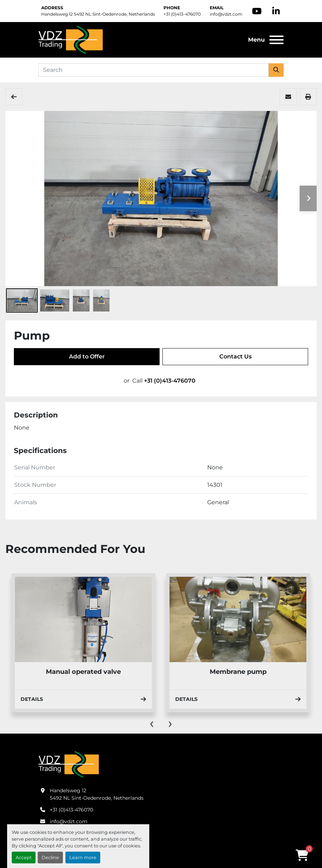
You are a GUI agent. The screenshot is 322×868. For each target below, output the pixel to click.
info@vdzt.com (226, 14)
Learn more (83, 858)
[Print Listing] (308, 97)
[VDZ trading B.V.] (69, 764)
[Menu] (277, 40)
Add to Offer (87, 356)
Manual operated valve (83, 672)
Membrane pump (238, 672)
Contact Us (235, 356)
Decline (50, 858)
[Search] (154, 70)
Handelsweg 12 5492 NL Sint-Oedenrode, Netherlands (98, 14)
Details (83, 699)
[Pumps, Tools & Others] (14, 97)
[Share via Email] (288, 97)
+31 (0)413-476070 (182, 14)
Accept (24, 858)
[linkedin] (276, 11)
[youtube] (257, 11)
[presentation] (152, 723)
